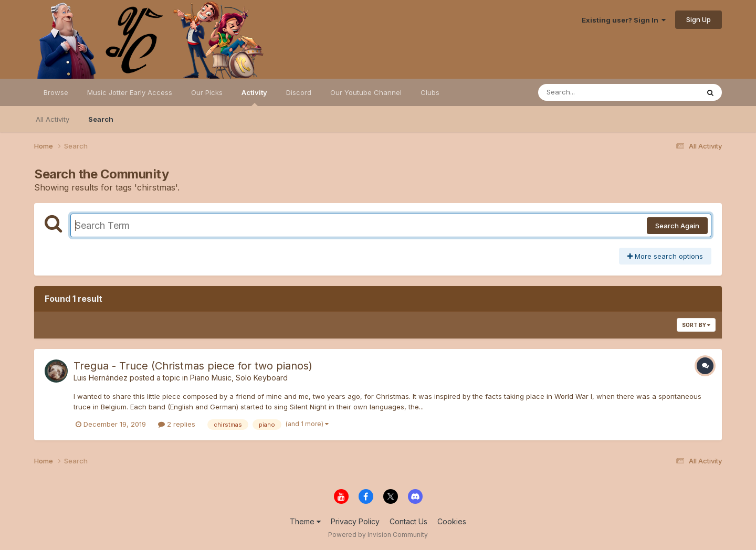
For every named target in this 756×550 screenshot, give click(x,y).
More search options (665, 256)
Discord (299, 92)
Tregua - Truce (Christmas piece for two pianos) (193, 366)
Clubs (430, 92)
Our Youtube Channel (366, 92)
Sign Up (699, 19)
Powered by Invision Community (378, 535)
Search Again (677, 226)
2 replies (177, 424)
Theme (305, 521)
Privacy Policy (355, 521)
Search (101, 119)
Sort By (696, 325)
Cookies (452, 521)
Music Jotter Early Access (130, 92)
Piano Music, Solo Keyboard (239, 378)
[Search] (590, 92)
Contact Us (408, 521)
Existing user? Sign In (624, 20)
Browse (56, 92)
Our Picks (207, 92)
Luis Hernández (101, 378)
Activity (254, 97)
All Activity (52, 119)
